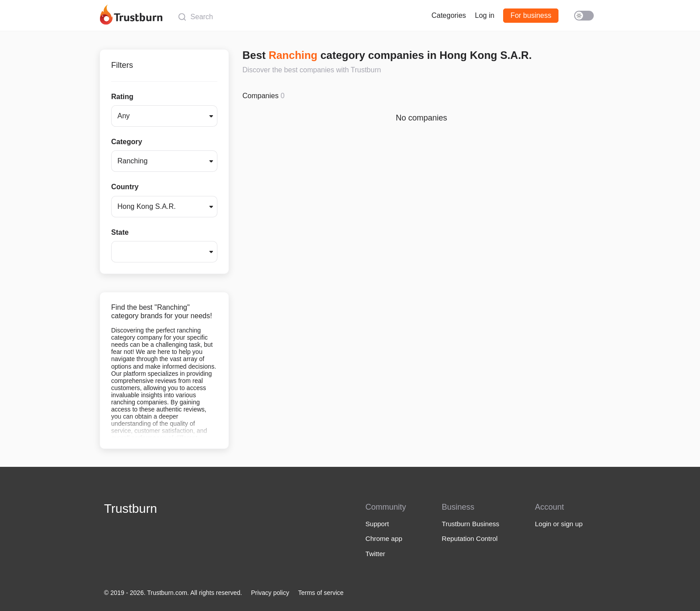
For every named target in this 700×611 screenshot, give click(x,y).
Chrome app (384, 538)
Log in (485, 15)
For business (531, 15)
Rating (122, 97)
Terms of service (321, 593)
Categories (448, 15)
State (120, 232)
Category (127, 142)
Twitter (375, 554)
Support (377, 524)
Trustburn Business (471, 524)
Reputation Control (470, 538)
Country (125, 187)
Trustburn (131, 509)
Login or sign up (559, 524)
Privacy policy (270, 593)
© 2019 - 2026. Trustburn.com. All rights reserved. (173, 593)
